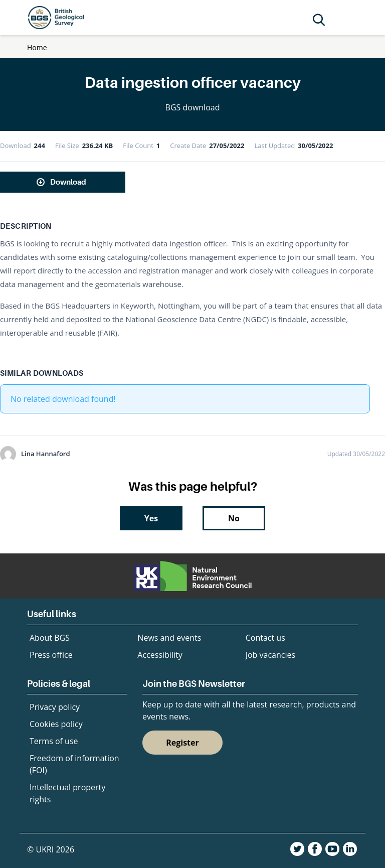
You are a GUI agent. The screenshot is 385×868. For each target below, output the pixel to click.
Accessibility (160, 655)
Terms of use (54, 741)
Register (182, 743)
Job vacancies (270, 655)
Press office (51, 655)
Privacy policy (55, 707)
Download (68, 182)
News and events (169, 638)
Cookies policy (56, 724)
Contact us (265, 638)
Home (37, 47)
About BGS (50, 638)
